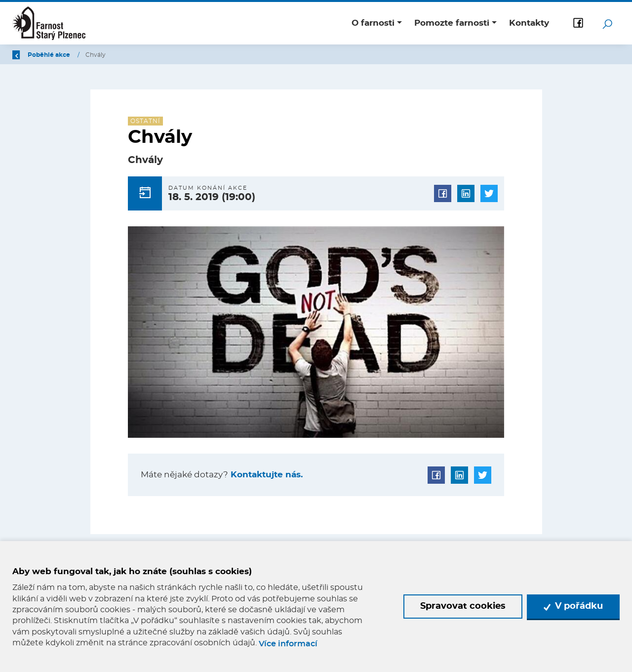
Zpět (26, 55)
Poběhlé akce (108, 55)
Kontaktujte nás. (265, 475)
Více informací (288, 644)
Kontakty (529, 23)
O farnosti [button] (373, 23)
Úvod (63, 55)
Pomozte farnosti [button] (452, 23)
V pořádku (573, 606)
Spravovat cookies (463, 606)
